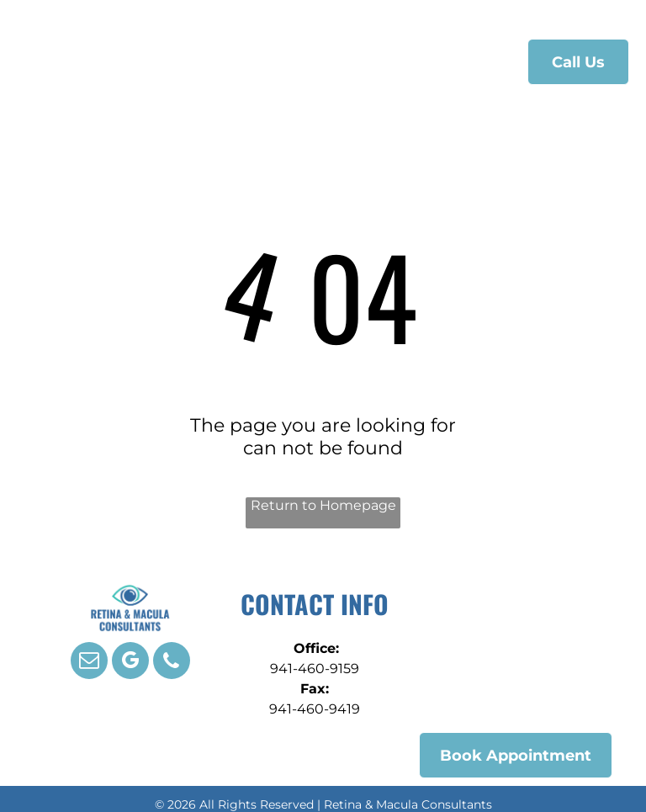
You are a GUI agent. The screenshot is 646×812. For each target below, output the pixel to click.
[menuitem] (221, 59)
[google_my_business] (130, 663)
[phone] (172, 663)
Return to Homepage (323, 505)
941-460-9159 (315, 669)
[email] (89, 663)
